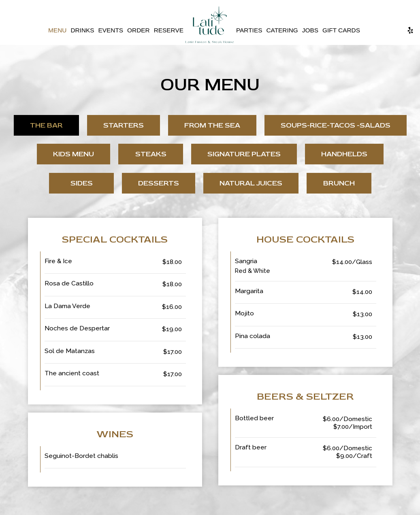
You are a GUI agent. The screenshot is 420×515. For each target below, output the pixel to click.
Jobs (310, 30)
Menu (57, 30)
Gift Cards (341, 30)
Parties (249, 30)
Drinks (82, 30)
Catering (282, 30)
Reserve (169, 30)
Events (111, 30)
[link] (210, 25)
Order (139, 30)
